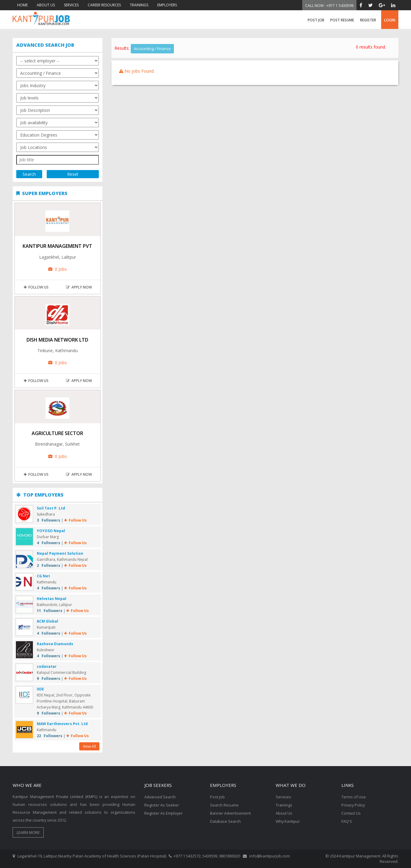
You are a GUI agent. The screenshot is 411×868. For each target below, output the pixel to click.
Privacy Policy (354, 805)
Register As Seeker (162, 805)
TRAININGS (139, 5)
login (390, 20)
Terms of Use (354, 797)
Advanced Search (160, 797)
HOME (22, 5)
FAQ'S (347, 820)
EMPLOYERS (167, 5)
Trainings (284, 805)
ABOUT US (46, 5)
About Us (284, 813)
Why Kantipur (288, 820)
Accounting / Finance (152, 49)
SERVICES (71, 5)
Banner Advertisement (231, 813)
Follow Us (36, 287)
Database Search (226, 820)
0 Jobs (58, 269)
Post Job (316, 20)
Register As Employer (164, 813)
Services (284, 797)
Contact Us (351, 813)
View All (89, 746)
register (368, 20)
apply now (79, 287)
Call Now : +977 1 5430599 (329, 6)
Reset (73, 174)
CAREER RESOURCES (104, 5)
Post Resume (342, 20)
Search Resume (224, 805)
